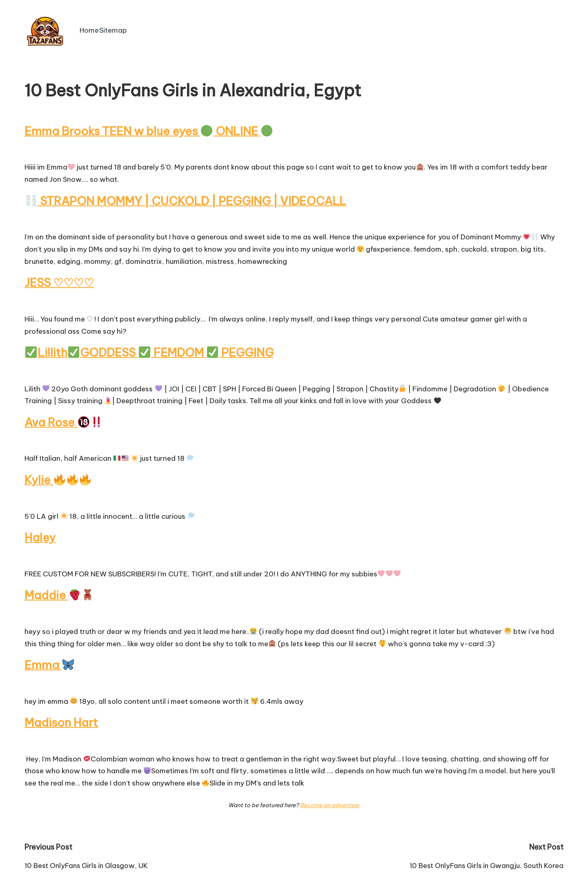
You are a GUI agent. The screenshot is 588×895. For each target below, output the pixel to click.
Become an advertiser (330, 801)
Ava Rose (64, 421)
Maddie (59, 592)
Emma (49, 662)
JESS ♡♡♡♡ (60, 282)
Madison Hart (61, 719)
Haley (40, 535)
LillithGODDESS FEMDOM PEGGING (151, 351)
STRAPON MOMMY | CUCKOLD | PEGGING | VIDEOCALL (188, 200)
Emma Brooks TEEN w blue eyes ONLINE (149, 131)
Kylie (58, 478)
